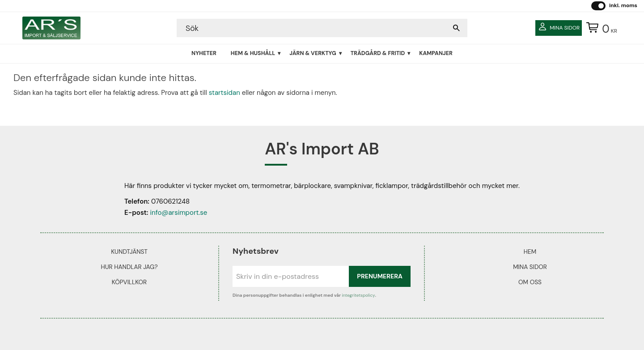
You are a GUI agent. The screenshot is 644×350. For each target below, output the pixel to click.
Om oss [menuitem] (530, 282)
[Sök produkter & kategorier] (313, 28)
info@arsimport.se (178, 213)
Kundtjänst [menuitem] (129, 252)
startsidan (225, 93)
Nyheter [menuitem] (204, 53)
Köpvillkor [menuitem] (129, 282)
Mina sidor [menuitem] (530, 267)
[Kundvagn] (600, 28)
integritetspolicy (358, 295)
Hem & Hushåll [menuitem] (253, 53)
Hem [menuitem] (530, 252)
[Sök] (456, 28)
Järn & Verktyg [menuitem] (313, 53)
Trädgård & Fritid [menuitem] (378, 53)
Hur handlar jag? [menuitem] (129, 267)
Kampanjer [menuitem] (436, 53)
